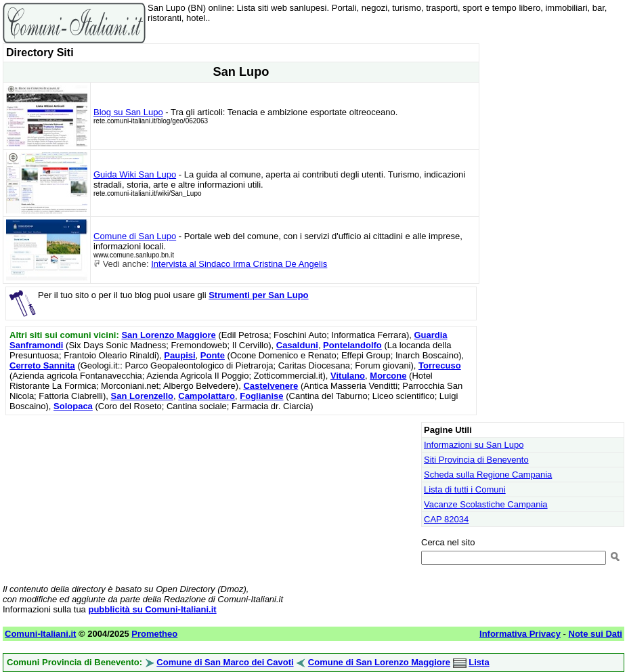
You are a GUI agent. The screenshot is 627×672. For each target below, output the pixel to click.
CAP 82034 (446, 519)
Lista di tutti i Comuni (465, 489)
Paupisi (179, 355)
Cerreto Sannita (42, 365)
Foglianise (261, 396)
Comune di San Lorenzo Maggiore (379, 662)
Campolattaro (207, 396)
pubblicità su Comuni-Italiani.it (152, 609)
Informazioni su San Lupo (474, 445)
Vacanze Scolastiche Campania (486, 504)
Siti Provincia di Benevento (476, 460)
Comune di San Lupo (135, 236)
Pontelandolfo (352, 345)
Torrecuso (440, 365)
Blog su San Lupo (128, 112)
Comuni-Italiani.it (40, 634)
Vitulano (348, 376)
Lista (479, 662)
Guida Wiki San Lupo (135, 174)
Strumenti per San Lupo (258, 295)
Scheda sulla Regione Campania (488, 475)
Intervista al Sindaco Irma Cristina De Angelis (239, 264)
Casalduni (297, 345)
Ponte (213, 355)
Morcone (388, 376)
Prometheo (154, 634)
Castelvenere (271, 386)
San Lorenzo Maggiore (168, 335)
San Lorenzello (142, 396)
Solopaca (73, 406)
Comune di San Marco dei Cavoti (225, 662)
